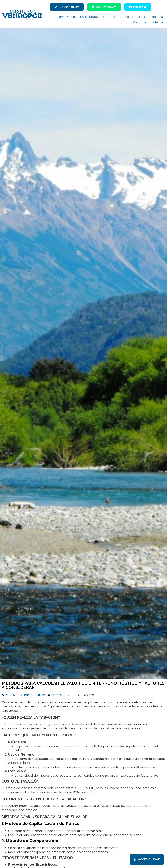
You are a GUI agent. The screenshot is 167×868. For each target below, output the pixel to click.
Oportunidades (122, 17)
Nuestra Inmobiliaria (149, 17)
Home (61, 17)
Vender (72, 17)
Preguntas (140, 22)
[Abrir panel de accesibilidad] (147, 859)
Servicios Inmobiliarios (94, 17)
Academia (156, 22)
